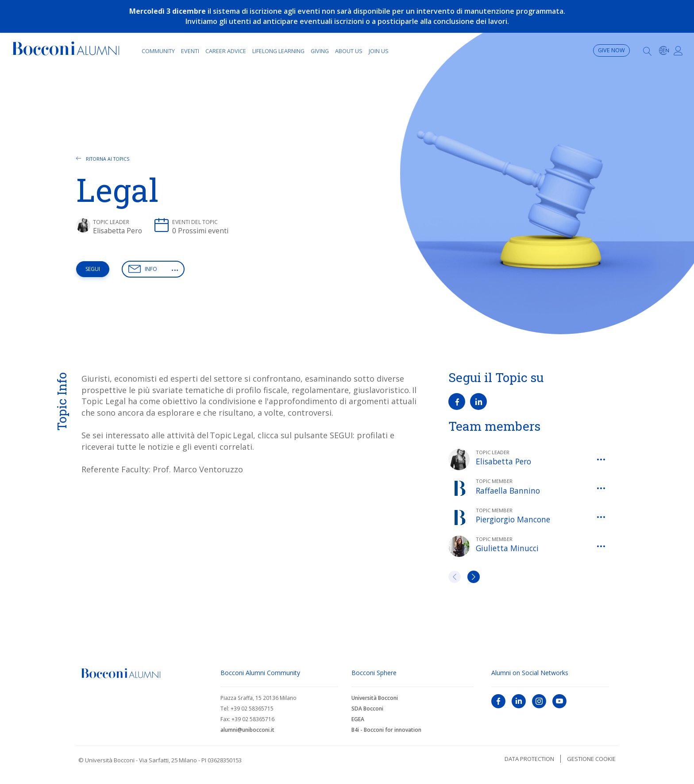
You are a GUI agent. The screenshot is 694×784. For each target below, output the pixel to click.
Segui (93, 269)
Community (158, 51)
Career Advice (226, 51)
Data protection (529, 759)
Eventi (190, 51)
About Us (349, 51)
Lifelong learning (278, 51)
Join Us (379, 51)
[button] (175, 270)
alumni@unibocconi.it (247, 730)
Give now (611, 50)
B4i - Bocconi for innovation (386, 730)
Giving (320, 51)
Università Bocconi (375, 698)
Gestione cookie (591, 759)
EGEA (358, 719)
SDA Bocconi (367, 709)
